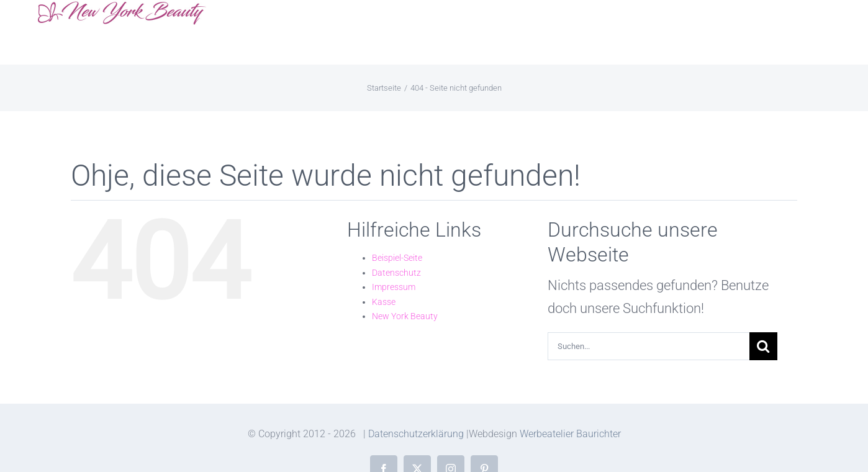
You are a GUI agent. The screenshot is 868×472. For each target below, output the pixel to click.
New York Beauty (405, 316)
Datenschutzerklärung (416, 434)
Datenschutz (396, 273)
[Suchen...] (649, 346)
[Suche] (763, 346)
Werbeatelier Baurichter (570, 434)
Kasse (384, 302)
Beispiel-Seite (397, 258)
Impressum (394, 287)
